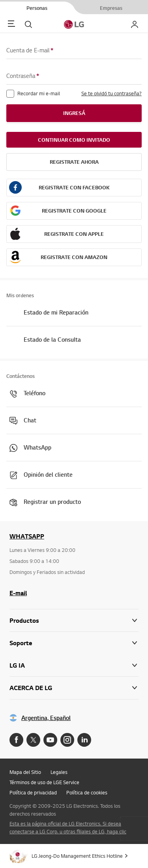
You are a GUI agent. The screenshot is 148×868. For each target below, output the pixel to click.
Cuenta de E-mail (30, 50)
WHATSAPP (27, 536)
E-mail (18, 593)
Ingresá (74, 113)
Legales (59, 772)
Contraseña (23, 76)
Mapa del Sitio (25, 772)
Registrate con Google (74, 211)
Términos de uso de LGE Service (44, 782)
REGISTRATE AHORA (74, 162)
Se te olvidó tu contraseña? (111, 93)
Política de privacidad (33, 792)
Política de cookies (87, 792)
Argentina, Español (46, 718)
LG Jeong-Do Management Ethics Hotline (77, 856)
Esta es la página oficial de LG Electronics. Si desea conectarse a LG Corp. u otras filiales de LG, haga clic (68, 827)
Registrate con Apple (74, 234)
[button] (74, 643)
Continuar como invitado (74, 140)
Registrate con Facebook (74, 187)
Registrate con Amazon (74, 257)
